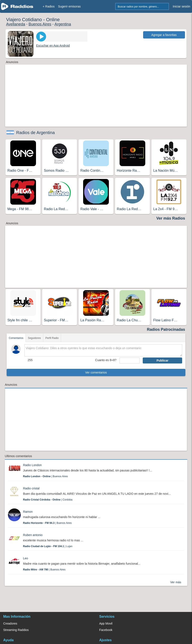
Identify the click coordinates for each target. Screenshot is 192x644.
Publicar (162, 360)
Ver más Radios (171, 218)
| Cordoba (48, 500)
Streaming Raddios (16, 630)
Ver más (176, 582)
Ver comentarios (96, 372)
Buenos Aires (40, 24)
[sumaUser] (130, 360)
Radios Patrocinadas (166, 329)
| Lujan (48, 546)
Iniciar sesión (181, 6)
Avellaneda (16, 24)
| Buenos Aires (45, 476)
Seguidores (34, 338)
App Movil (106, 623)
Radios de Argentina (35, 133)
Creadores (10, 623)
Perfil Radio (52, 338)
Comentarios (16, 338)
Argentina (63, 24)
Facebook (106, 630)
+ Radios (49, 6)
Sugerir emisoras (69, 6)
